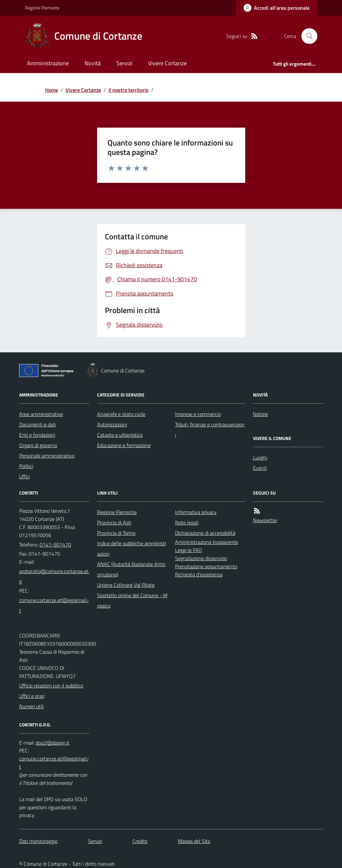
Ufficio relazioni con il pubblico (51, 686)
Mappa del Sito (194, 841)
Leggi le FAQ (189, 550)
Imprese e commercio (198, 414)
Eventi (260, 468)
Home (52, 90)
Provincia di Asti (114, 522)
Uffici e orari (32, 696)
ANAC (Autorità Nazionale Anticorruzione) (131, 569)
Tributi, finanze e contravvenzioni (210, 430)
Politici (26, 466)
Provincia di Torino (116, 533)
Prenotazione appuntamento (206, 566)
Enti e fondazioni (37, 435)
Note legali (187, 522)
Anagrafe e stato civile (121, 414)
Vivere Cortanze (167, 63)
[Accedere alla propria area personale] (277, 8)
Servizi (124, 63)
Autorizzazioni (112, 424)
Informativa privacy (196, 512)
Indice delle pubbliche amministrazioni (132, 548)
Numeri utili (32, 706)
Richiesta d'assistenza (199, 574)
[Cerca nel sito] (307, 36)
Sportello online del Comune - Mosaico (132, 600)
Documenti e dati (38, 424)
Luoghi (260, 458)
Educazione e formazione (124, 445)
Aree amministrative (41, 414)
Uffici (25, 476)
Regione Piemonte (42, 8)
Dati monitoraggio (38, 841)
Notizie (260, 414)
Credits (140, 841)
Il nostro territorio (128, 90)
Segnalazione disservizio (201, 558)
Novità (93, 63)
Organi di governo (38, 445)
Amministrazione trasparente (207, 542)
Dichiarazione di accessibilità (205, 533)
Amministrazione (48, 63)
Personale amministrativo (47, 456)
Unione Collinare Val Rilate (126, 585)
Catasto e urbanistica (120, 435)
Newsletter (265, 520)
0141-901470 (55, 545)
